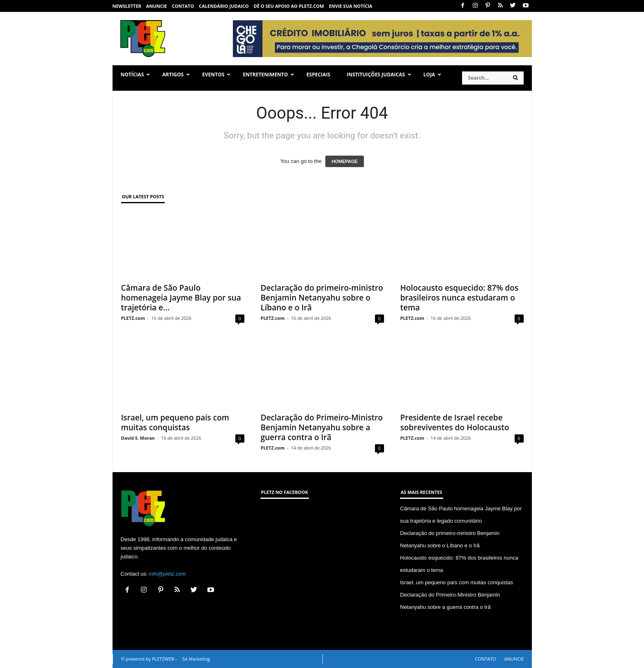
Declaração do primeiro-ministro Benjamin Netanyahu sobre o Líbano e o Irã (322, 298)
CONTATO (183, 6)
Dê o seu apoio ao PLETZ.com (289, 6)
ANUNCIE (157, 6)
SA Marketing (196, 659)
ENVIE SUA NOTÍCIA (351, 6)
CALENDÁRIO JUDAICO (224, 6)
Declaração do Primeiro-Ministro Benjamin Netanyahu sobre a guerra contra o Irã (322, 427)
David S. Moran (138, 438)
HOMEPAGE (344, 161)
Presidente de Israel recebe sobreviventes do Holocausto (455, 422)
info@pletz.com (168, 574)
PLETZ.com (133, 318)
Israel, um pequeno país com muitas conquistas (175, 422)
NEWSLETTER (127, 6)
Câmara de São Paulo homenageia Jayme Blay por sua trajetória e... (181, 298)
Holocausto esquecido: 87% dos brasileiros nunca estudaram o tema (460, 298)
